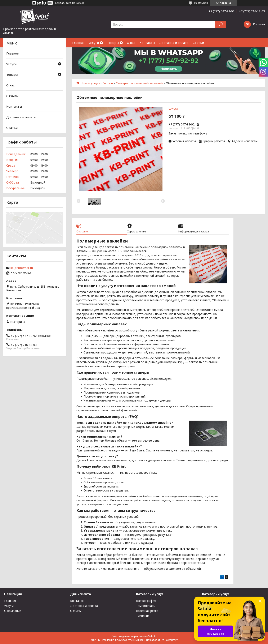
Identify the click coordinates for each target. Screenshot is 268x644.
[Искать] (221, 24)
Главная (78, 43)
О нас (131, 43)
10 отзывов (201, 3)
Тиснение (143, 616)
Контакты (147, 43)
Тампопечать (146, 606)
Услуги (94, 43)
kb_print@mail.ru (22, 268)
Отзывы (12, 96)
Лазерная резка (147, 611)
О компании (13, 611)
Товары (113, 43)
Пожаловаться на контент (162, 640)
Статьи (198, 43)
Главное (12, 53)
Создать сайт (63, 3)
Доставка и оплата (174, 43)
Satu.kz (152, 636)
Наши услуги (91, 83)
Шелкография (146, 601)
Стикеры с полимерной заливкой (139, 83)
